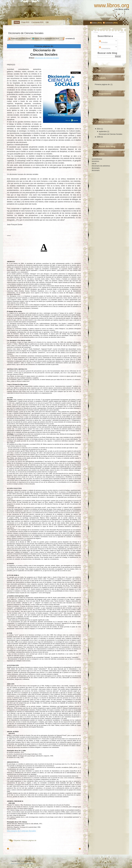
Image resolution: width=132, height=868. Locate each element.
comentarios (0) (70, 39)
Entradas (103, 42)
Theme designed (16, 864)
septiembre (103, 131)
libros (31, 864)
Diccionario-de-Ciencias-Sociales (47, 58)
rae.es (94, 164)
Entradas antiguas (16, 849)
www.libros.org (112, 5)
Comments (109, 23)
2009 (99, 137)
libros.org (26, 864)
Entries (94, 23)
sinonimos (95, 161)
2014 (99, 129)
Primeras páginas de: (29, 840)
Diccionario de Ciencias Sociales (26, 33)
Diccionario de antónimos (101, 166)
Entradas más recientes (70, 849)
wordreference (97, 159)
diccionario (96, 168)
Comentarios (105, 48)
